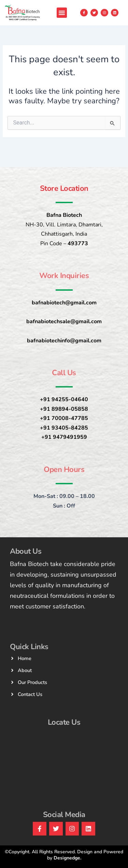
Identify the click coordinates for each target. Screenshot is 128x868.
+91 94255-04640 (64, 399)
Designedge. (67, 858)
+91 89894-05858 (64, 409)
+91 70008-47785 (64, 418)
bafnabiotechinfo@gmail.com (64, 341)
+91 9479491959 (64, 437)
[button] (62, 13)
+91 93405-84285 (64, 428)
